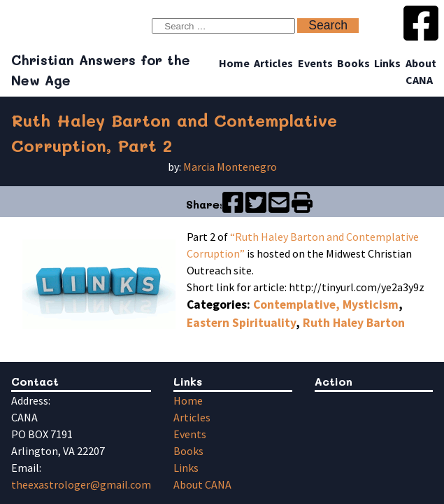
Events (315, 63)
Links (387, 63)
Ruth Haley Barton (354, 323)
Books (353, 63)
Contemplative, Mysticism (326, 304)
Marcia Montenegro (230, 167)
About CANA (202, 484)
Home (234, 63)
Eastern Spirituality (241, 323)
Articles (273, 63)
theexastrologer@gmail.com (81, 484)
